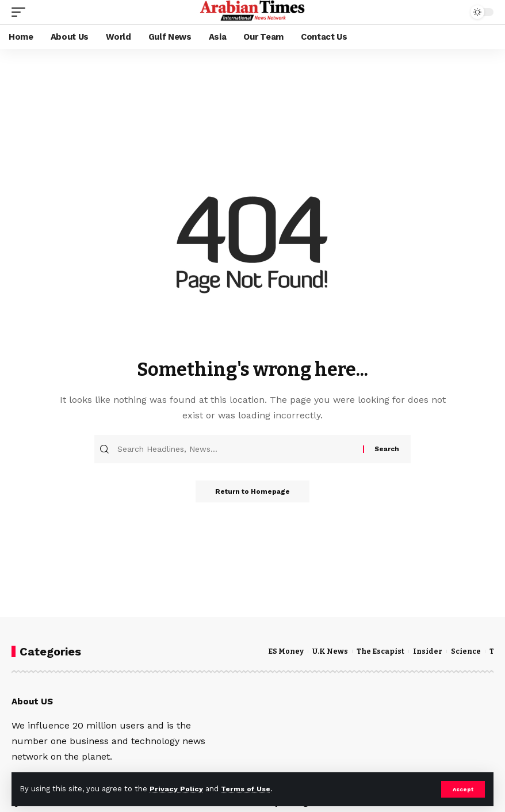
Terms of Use (248, 789)
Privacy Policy (177, 789)
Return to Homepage (253, 492)
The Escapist (382, 651)
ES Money (286, 651)
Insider (430, 651)
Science (469, 651)
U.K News (331, 651)
